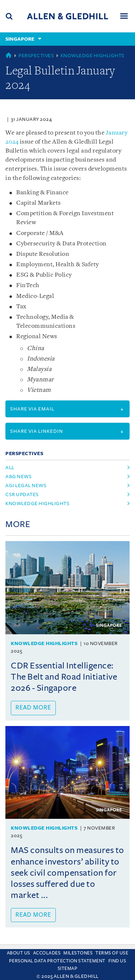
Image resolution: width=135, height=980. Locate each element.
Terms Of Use (112, 953)
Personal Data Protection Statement (57, 961)
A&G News (19, 477)
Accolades (47, 953)
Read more (33, 708)
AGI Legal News (26, 486)
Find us (117, 961)
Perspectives (36, 56)
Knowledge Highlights (93, 56)
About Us (19, 953)
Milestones (78, 953)
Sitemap (68, 968)
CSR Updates (22, 494)
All (10, 468)
